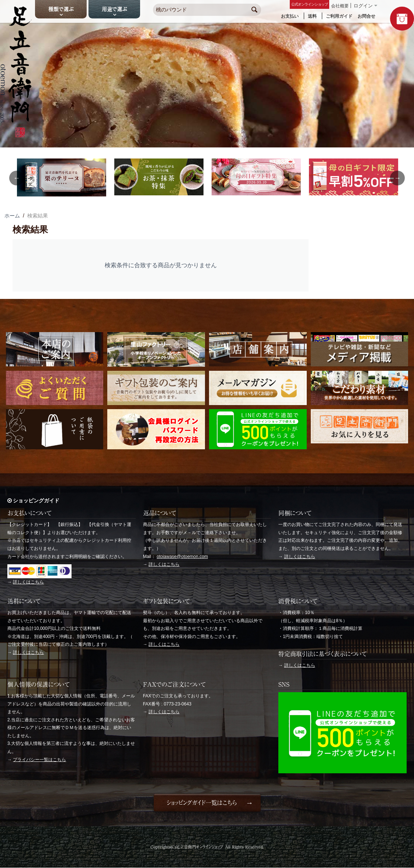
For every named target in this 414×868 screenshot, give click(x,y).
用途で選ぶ (114, 9)
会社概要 (340, 6)
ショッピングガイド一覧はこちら (201, 803)
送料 (312, 16)
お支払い (290, 16)
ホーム (12, 216)
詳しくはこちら (28, 582)
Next (397, 178)
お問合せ (366, 16)
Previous (17, 178)
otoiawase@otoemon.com (182, 557)
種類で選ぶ (61, 9)
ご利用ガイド (339, 16)
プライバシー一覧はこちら (39, 760)
